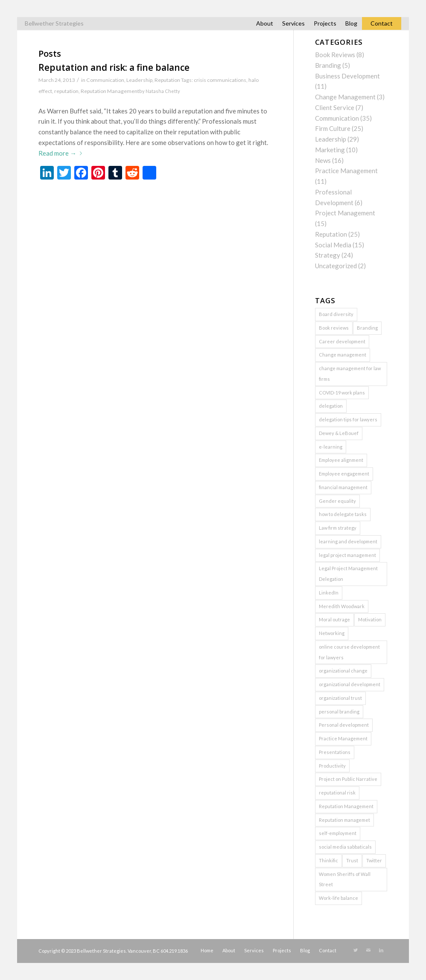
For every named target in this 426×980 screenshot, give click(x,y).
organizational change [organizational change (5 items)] (343, 671)
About (265, 23)
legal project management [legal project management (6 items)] (347, 555)
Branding (328, 65)
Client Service (335, 107)
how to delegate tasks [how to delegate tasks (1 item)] (343, 514)
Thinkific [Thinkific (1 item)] (328, 860)
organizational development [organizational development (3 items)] (350, 684)
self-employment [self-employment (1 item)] (338, 833)
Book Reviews (335, 55)
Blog (351, 23)
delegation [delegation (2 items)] (331, 406)
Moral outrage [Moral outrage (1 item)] (334, 619)
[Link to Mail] (368, 950)
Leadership (139, 80)
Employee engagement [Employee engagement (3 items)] (344, 474)
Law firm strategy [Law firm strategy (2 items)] (338, 528)
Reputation (167, 80)
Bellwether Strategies (54, 23)
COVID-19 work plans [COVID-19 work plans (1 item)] (342, 393)
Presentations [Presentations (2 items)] (335, 752)
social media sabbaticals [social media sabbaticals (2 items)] (345, 847)
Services (293, 23)
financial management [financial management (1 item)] (343, 487)
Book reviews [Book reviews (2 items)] (334, 328)
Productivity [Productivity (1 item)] (332, 766)
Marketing (330, 150)
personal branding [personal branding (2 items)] (339, 712)
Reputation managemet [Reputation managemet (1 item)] (344, 820)
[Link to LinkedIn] (381, 950)
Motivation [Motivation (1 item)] (370, 619)
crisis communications (220, 80)
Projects (325, 23)
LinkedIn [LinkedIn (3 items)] (329, 593)
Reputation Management (110, 91)
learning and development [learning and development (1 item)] (348, 541)
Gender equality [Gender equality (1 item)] (337, 501)
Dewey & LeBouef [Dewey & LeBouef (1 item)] (339, 433)
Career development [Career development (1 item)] (342, 341)
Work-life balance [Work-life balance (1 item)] (338, 898)
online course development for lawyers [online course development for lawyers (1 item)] (349, 652)
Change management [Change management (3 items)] (343, 355)
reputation (66, 91)
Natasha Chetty (163, 91)
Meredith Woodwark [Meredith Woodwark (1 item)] (342, 606)
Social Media (333, 245)
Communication (105, 80)
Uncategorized (336, 266)
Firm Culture (333, 128)
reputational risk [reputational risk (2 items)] (337, 793)
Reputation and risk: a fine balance (114, 67)
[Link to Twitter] (356, 950)
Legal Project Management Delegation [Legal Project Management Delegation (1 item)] (348, 574)
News (323, 160)
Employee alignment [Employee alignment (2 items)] (341, 460)
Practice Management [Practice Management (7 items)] (343, 738)
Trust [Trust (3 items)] (352, 860)
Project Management (345, 213)
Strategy (328, 255)
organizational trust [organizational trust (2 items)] (340, 698)
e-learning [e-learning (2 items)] (331, 447)
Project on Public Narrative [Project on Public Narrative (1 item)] (348, 779)
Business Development (347, 76)
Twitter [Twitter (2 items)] (374, 860)
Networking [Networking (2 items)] (332, 633)
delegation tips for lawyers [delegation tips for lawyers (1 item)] (348, 419)
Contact (382, 23)
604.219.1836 (174, 951)
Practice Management (346, 171)
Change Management (345, 97)
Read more (62, 153)
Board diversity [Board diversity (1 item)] (336, 314)
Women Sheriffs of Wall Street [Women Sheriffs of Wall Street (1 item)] (345, 879)
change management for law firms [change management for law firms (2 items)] (350, 374)
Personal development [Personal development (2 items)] (344, 725)
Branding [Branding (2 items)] (367, 328)
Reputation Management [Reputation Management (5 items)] (346, 806)
